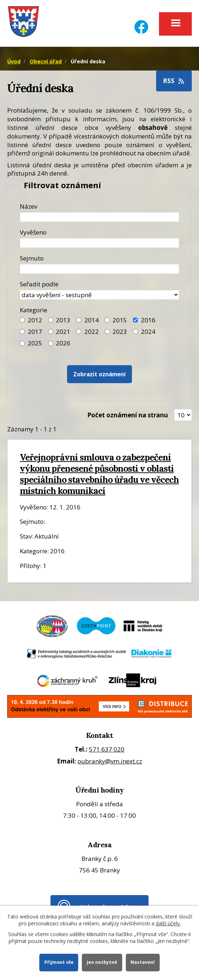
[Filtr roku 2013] (51, 320)
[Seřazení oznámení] (99, 295)
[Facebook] (141, 22)
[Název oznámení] (99, 217)
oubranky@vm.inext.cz (110, 761)
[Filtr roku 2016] (135, 320)
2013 (63, 320)
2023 (120, 332)
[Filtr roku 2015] (107, 320)
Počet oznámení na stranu (128, 415)
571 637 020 (107, 749)
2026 (63, 343)
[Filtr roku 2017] (22, 332)
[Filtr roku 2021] (51, 332)
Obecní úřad (46, 61)
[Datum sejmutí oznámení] (99, 269)
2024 (148, 332)
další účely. (168, 923)
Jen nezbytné (102, 962)
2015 (120, 320)
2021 (63, 332)
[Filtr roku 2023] (107, 332)
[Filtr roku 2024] (135, 332)
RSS (174, 81)
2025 (35, 343)
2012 (35, 320)
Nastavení (143, 962)
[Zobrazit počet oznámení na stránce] (183, 415)
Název (28, 206)
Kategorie (34, 310)
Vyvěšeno (33, 232)
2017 (35, 332)
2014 (92, 320)
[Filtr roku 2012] (22, 320)
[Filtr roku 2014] (79, 320)
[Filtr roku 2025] (22, 343)
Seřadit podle (39, 284)
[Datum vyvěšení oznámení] (99, 243)
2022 (92, 332)
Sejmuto (32, 258)
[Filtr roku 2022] (79, 332)
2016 (148, 320)
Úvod (14, 61)
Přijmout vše (59, 962)
